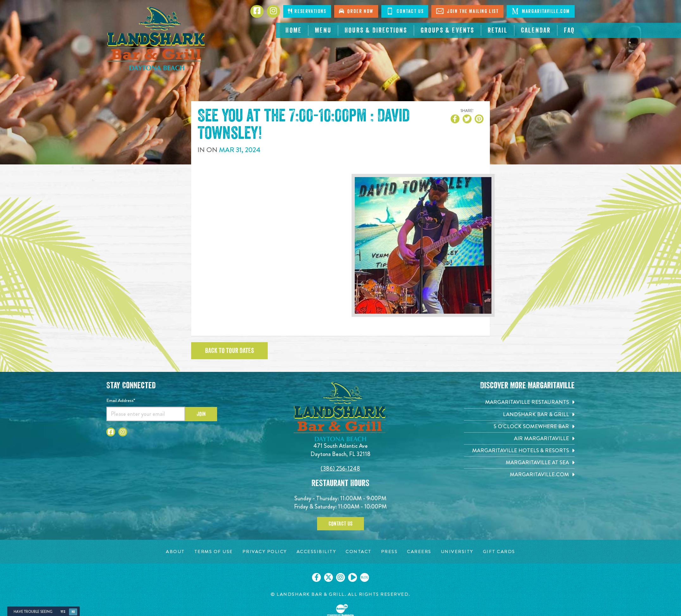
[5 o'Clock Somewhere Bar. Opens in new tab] (519, 426)
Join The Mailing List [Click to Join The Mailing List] (467, 11)
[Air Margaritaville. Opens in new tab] (519, 438)
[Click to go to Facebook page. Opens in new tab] (257, 11)
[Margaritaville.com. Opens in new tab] (519, 474)
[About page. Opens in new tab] (175, 552)
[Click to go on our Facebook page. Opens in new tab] (316, 577)
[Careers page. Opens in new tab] (419, 552)
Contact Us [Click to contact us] (405, 11)
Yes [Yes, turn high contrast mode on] (63, 612)
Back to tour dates (229, 351)
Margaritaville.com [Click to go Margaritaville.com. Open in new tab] (541, 11)
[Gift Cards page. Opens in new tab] (499, 552)
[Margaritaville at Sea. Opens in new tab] (519, 462)
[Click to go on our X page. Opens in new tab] (328, 577)
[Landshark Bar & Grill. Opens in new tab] (519, 414)
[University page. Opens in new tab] (457, 552)
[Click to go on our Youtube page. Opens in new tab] (353, 577)
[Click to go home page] (157, 39)
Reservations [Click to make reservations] (307, 11)
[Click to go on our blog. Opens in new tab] (365, 577)
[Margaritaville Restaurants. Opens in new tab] (519, 402)
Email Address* (121, 400)
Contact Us (340, 524)
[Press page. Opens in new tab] (389, 552)
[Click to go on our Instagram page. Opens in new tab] (340, 577)
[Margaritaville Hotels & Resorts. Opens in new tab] (519, 450)
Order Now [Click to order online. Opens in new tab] (356, 11)
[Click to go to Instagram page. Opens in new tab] (273, 11)
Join (201, 414)
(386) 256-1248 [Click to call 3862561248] (340, 468)
